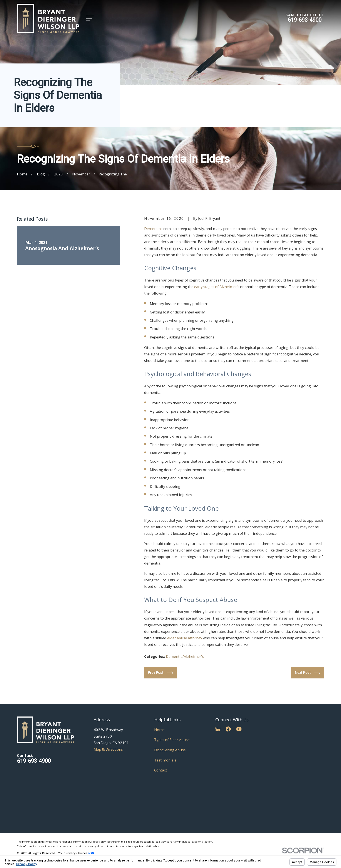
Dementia (152, 229)
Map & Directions (108, 749)
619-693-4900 (305, 20)
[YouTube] (239, 729)
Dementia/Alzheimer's (185, 656)
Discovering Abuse (170, 750)
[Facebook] (228, 729)
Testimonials (165, 760)
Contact (161, 770)
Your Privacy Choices (76, 853)
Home (159, 730)
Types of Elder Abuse (172, 740)
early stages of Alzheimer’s (217, 287)
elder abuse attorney (185, 638)
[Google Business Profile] (218, 729)
